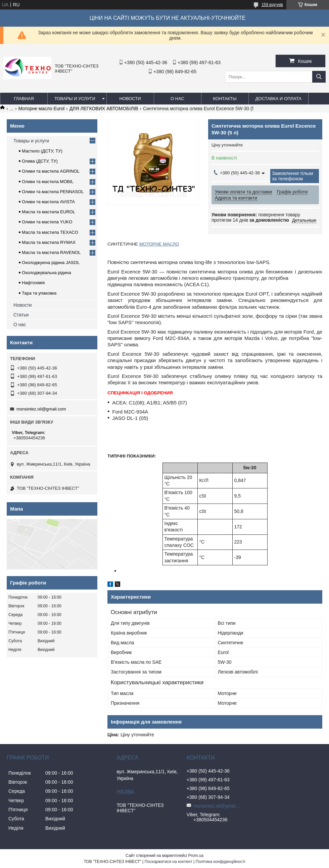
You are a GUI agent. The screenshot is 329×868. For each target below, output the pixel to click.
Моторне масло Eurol (42, 108)
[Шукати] (319, 77)
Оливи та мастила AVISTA (48, 202)
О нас (177, 99)
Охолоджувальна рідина (46, 273)
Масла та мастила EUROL (49, 212)
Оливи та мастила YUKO (47, 222)
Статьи (21, 315)
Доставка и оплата (278, 99)
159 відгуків (272, 5)
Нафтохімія (33, 283)
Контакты (225, 99)
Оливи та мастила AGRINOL (51, 171)
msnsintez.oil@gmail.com (41, 409)
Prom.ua (196, 856)
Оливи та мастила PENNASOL (53, 192)
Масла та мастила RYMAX (49, 242)
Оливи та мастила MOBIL (48, 182)
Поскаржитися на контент (169, 862)
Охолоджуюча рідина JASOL (51, 263)
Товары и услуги (75, 99)
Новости (130, 99)
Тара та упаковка (39, 293)
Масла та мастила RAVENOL (51, 252)
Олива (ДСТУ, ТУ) (40, 161)
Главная (24, 99)
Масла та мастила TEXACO (50, 232)
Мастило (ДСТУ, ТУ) (42, 151)
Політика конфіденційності (221, 862)
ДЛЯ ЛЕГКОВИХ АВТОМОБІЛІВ (104, 108)
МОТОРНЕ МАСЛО (159, 244)
